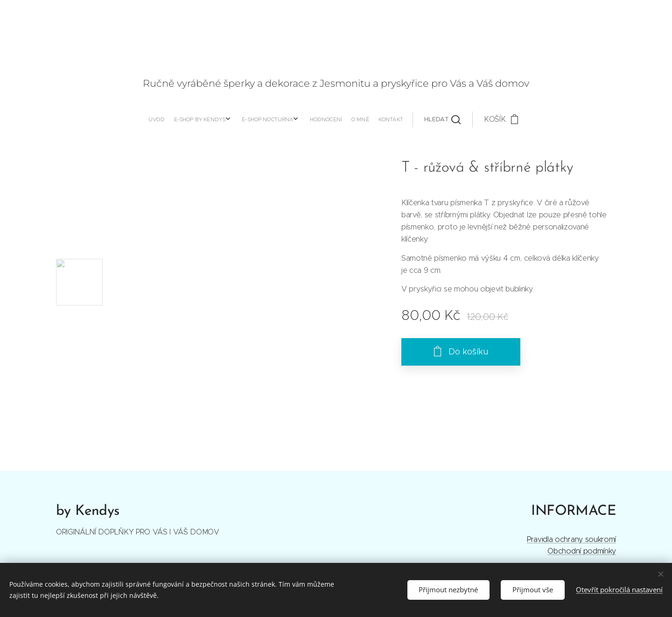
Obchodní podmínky (582, 551)
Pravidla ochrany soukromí (571, 539)
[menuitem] (248, 119)
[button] (345, 119)
